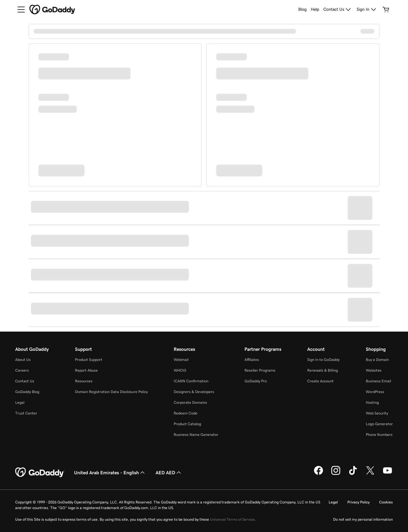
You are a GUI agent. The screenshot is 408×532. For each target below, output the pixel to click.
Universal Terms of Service (232, 519)
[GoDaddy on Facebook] (318, 474)
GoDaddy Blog (27, 392)
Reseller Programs (260, 370)
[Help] (315, 10)
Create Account (320, 381)
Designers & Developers (194, 392)
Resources (84, 381)
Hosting (372, 402)
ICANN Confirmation (191, 381)
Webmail (181, 360)
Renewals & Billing (323, 370)
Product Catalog (187, 424)
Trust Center (26, 413)
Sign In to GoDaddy (323, 360)
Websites (374, 370)
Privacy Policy (358, 502)
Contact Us (25, 381)
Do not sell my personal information (363, 519)
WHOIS (180, 370)
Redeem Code (186, 413)
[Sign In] (367, 10)
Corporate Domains (190, 402)
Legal (20, 402)
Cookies (386, 502)
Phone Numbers (379, 435)
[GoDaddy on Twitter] (370, 474)
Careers (22, 370)
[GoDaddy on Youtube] (387, 474)
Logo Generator (379, 424)
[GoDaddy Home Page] (40, 472)
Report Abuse (86, 370)
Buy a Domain (377, 360)
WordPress (375, 392)
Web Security (377, 413)
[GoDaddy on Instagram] (336, 474)
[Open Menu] (19, 10)
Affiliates (252, 360)
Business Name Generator (196, 435)
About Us (23, 360)
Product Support (89, 360)
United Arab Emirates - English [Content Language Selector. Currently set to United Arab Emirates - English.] (110, 472)
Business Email (378, 381)
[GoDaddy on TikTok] (353, 474)
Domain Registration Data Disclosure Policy (111, 392)
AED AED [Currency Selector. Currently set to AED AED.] (169, 472)
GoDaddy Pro (256, 381)
